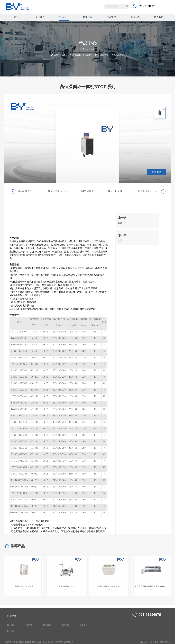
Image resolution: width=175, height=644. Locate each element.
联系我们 (159, 17)
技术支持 (111, 17)
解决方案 (88, 17)
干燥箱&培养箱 (86, 191)
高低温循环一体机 (91, 55)
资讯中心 (135, 17)
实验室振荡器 (115, 191)
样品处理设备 (25, 191)
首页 (16, 17)
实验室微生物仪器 (57, 191)
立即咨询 (156, 172)
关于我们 (40, 17)
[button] (131, 216)
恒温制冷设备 (75, 55)
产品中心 (64, 18)
